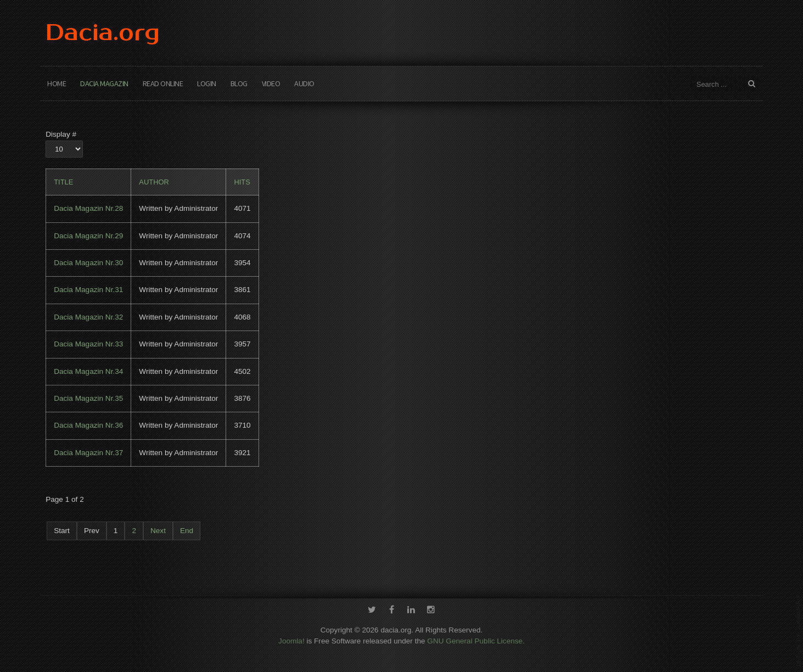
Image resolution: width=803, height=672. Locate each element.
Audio (304, 83)
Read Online (163, 83)
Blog (239, 83)
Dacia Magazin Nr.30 (88, 263)
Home (57, 83)
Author (154, 182)
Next (158, 531)
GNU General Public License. (476, 639)
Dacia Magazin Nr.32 (88, 317)
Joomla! (291, 639)
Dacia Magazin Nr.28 (88, 208)
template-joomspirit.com (799, 631)
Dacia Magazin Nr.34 (88, 371)
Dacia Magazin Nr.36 (88, 425)
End (187, 531)
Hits (242, 182)
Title (63, 182)
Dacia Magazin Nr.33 (88, 344)
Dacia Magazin (104, 83)
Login (207, 83)
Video (271, 83)
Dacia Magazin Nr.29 (88, 236)
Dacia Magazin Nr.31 (88, 290)
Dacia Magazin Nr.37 (88, 453)
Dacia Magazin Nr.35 (88, 398)
